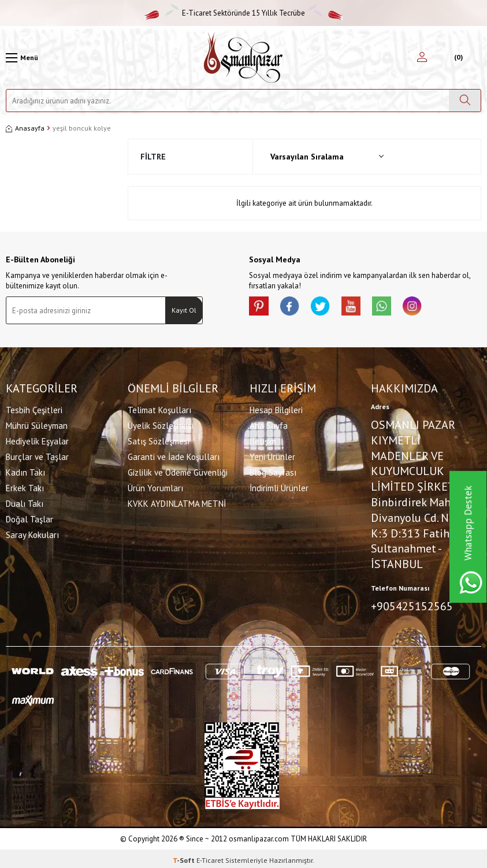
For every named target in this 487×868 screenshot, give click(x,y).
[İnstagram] (434, 308)
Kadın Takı (25, 471)
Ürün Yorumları (155, 486)
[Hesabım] (422, 58)
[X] (330, 308)
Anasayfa (25, 128)
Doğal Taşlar (29, 518)
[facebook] (295, 308)
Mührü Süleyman (37, 424)
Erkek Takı (25, 486)
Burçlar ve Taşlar (37, 455)
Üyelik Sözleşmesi (161, 424)
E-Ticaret (210, 857)
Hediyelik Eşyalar (37, 439)
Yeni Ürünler (272, 455)
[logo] (243, 58)
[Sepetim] (457, 58)
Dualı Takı (25, 502)
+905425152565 (412, 604)
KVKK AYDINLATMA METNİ (177, 502)
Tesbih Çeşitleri (34, 408)
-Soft (185, 857)
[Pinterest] (261, 308)
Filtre (153, 157)
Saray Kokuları (32, 533)
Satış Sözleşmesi (159, 439)
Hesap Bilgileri (276, 408)
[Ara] (465, 101)
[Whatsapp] (399, 308)
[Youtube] (365, 308)
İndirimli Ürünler (279, 486)
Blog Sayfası (273, 471)
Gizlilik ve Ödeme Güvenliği (178, 471)
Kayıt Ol (184, 310)
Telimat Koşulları (159, 408)
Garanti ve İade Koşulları (174, 455)
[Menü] (22, 58)
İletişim (263, 439)
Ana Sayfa (269, 424)
